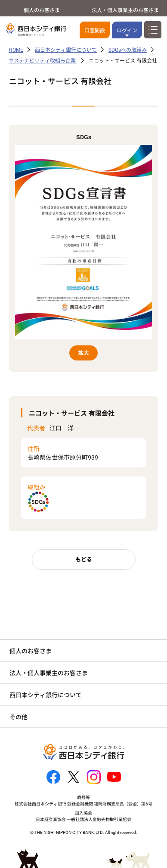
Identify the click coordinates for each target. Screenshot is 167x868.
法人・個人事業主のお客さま (125, 10)
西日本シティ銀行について (66, 50)
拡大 (83, 353)
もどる (84, 559)
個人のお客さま (42, 10)
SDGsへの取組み (128, 50)
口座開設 (95, 31)
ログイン (127, 31)
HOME (16, 50)
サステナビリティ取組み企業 (43, 61)
